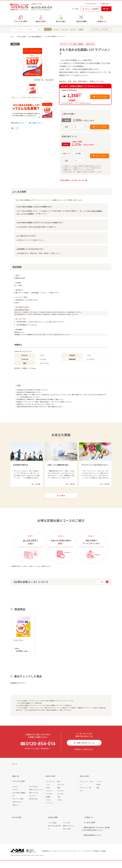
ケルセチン (61, 791)
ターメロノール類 (61, 795)
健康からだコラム (68, 826)
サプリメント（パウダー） (87, 783)
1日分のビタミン (18, 802)
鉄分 (59, 781)
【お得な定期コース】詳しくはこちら (73, 180)
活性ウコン (16, 805)
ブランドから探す (21, 36)
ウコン (56, 29)
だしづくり (33, 796)
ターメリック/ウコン (50, 783)
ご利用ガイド (101, 21)
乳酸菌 (81, 29)
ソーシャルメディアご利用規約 (90, 851)
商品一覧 (16, 776)
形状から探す (85, 776)
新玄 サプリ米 (34, 793)
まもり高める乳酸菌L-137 (35, 36)
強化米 (99, 785)
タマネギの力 (33, 787)
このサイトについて (58, 851)
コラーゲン (50, 803)
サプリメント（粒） (86, 788)
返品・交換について (35, 123)
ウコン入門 (66, 823)
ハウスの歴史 (52, 823)
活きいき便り (67, 829)
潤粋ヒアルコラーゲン (36, 790)
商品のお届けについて (18, 123)
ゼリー (82, 791)
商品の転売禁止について (93, 835)
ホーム (12, 36)
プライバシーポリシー (72, 851)
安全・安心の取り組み (54, 827)
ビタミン (49, 800)
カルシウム (61, 785)
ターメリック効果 (18, 799)
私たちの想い (61, 21)
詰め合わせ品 (33, 799)
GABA (48, 788)
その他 (59, 800)
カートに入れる (100, 97)
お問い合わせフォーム (84, 743)
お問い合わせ (105, 4)
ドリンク (99, 781)
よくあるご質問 (89, 822)
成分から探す (51, 776)
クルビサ (73, 29)
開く (102, 582)
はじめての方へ (91, 4)
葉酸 (59, 788)
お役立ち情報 (53, 817)
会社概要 (103, 851)
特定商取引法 (46, 851)
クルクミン (50, 791)
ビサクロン (50, 794)
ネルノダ (64, 29)
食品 (98, 788)
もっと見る (61, 495)
